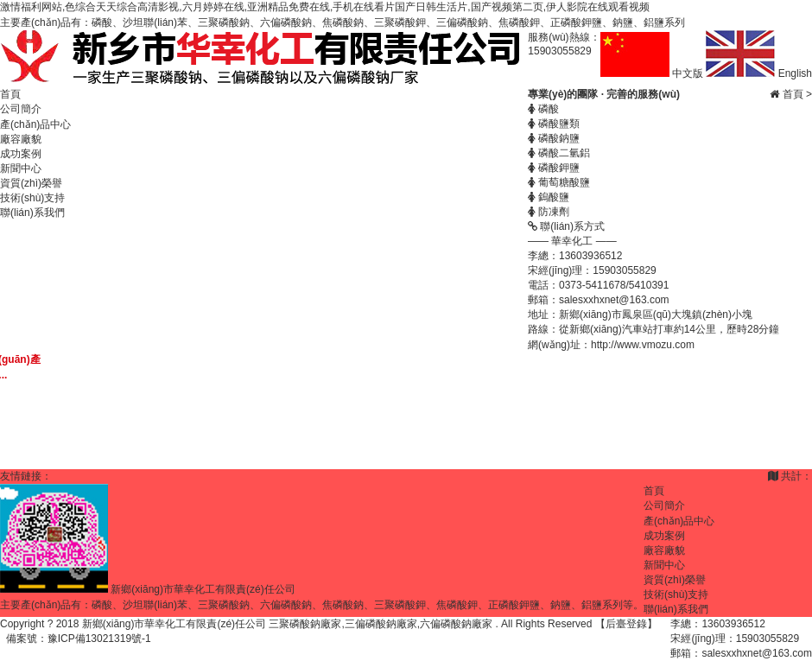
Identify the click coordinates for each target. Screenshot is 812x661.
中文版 (653, 73)
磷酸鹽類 (554, 124)
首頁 (10, 94)
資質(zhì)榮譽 (31, 183)
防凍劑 (549, 212)
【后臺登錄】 (626, 624)
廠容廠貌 (21, 139)
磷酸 (543, 109)
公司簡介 (21, 109)
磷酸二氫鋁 (559, 153)
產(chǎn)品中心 (35, 124)
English (759, 73)
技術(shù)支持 (32, 198)
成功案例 (21, 154)
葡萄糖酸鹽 (559, 182)
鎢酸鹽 (549, 197)
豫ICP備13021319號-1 (99, 639)
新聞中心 (21, 168)
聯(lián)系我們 (32, 213)
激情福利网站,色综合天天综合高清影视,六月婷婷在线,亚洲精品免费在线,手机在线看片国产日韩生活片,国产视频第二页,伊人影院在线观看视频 (325, 7)
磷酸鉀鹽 (554, 168)
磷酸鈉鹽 (554, 138)
